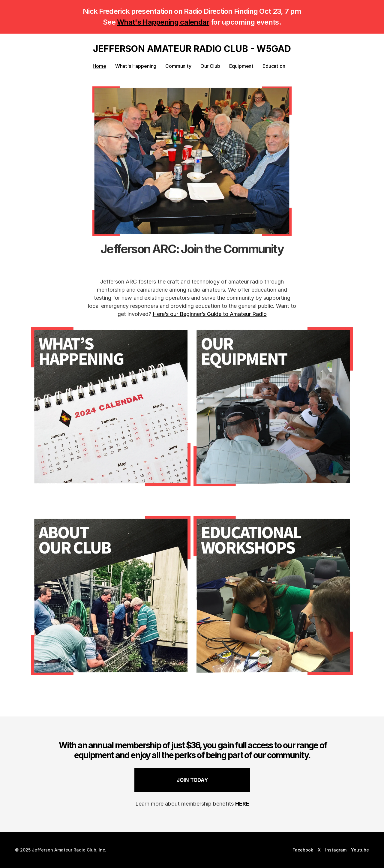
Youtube (360, 850)
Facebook (303, 850)
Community (178, 66)
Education (274, 66)
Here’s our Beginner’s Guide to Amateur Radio (210, 314)
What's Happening (136, 66)
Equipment (241, 66)
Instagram (336, 850)
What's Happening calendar (163, 22)
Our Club (210, 66)
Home (99, 66)
